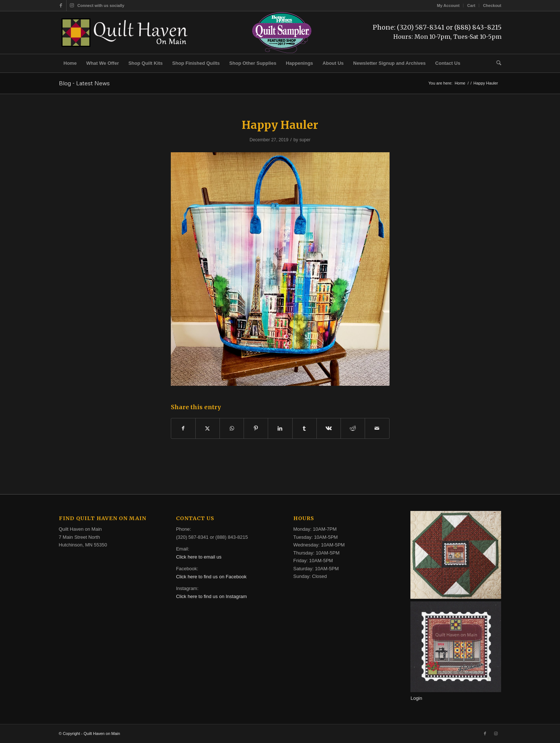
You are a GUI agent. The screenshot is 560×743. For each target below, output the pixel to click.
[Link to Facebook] (61, 5)
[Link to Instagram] (72, 5)
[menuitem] (448, 5)
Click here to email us (199, 557)
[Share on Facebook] (183, 428)
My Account (448, 5)
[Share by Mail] (377, 428)
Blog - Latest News (84, 83)
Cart (471, 5)
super (305, 140)
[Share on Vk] (329, 428)
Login (416, 698)
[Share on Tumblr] (305, 428)
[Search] (496, 63)
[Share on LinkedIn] (280, 428)
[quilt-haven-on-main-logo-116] (125, 33)
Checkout (492, 5)
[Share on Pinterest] (256, 428)
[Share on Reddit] (353, 428)
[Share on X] (208, 428)
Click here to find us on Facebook (211, 577)
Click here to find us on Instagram (211, 596)
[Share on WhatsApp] (232, 428)
